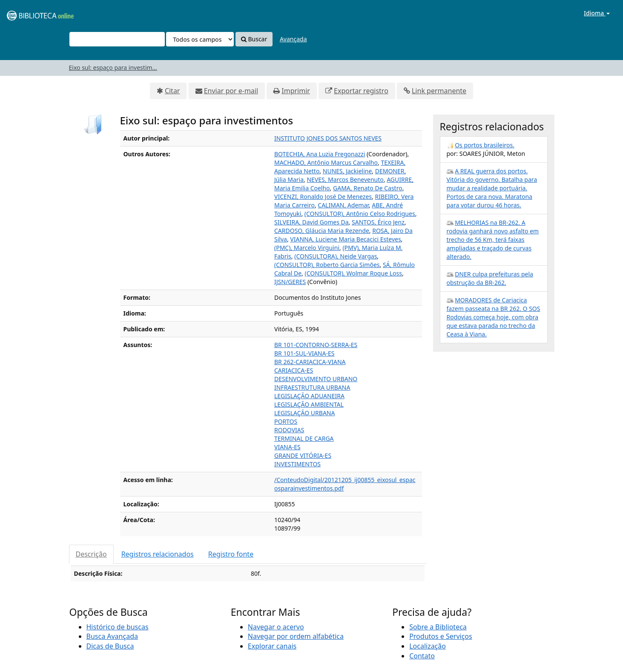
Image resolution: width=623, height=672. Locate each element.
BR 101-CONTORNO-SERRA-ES (316, 345)
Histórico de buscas (118, 627)
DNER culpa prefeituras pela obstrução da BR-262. (490, 278)
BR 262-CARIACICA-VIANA (310, 362)
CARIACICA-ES (294, 370)
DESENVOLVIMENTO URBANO (316, 379)
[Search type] (200, 39)
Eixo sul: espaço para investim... (113, 67)
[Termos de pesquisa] (117, 39)
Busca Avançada (112, 636)
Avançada (293, 39)
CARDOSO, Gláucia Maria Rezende (322, 231)
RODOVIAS (289, 430)
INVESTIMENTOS (297, 464)
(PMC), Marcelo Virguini (307, 248)
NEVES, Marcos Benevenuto (345, 179)
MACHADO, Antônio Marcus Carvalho (326, 162)
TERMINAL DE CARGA (304, 438)
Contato (422, 656)
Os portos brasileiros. (485, 145)
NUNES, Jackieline (347, 171)
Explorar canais (272, 646)
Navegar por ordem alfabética (296, 636)
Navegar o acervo (276, 627)
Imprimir (296, 91)
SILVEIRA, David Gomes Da (311, 222)
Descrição (91, 554)
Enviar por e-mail (231, 91)
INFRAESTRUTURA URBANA (312, 387)
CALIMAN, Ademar (343, 205)
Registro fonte (231, 554)
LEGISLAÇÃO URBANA (304, 413)
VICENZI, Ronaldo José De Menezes (323, 197)
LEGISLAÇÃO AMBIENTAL (309, 404)
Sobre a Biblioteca (438, 627)
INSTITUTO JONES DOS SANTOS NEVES (328, 138)
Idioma (597, 13)
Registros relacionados (158, 554)
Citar (172, 91)
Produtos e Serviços (441, 636)
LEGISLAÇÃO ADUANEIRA (309, 396)
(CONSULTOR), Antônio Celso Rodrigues (360, 214)
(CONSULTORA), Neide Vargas (336, 256)
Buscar (254, 39)
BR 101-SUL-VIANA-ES (304, 353)
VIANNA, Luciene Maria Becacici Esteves (345, 239)
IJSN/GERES (290, 282)
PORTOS (286, 421)
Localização (428, 646)
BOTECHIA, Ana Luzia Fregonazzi (320, 154)
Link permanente (439, 91)
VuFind (27, 13)
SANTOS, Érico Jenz (378, 222)
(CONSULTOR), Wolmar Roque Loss (353, 273)
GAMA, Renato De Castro (368, 188)
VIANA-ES (287, 447)
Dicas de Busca (110, 646)
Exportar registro (361, 91)
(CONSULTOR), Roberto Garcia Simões (327, 265)
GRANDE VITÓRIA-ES (303, 455)
